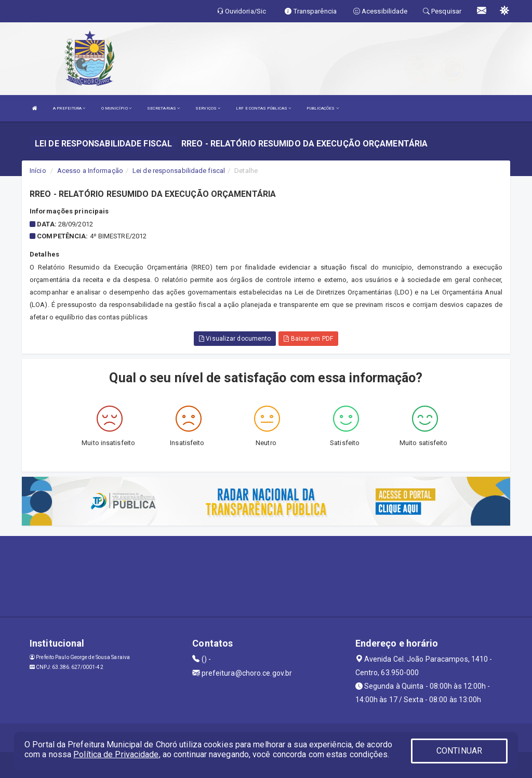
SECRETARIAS (163, 108)
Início (38, 171)
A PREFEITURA (69, 108)
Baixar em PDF (308, 339)
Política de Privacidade (116, 754)
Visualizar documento (235, 339)
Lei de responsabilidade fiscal (179, 171)
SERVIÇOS (208, 108)
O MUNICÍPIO (116, 108)
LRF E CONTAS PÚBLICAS (263, 108)
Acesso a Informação (90, 171)
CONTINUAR (459, 751)
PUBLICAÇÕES (322, 108)
